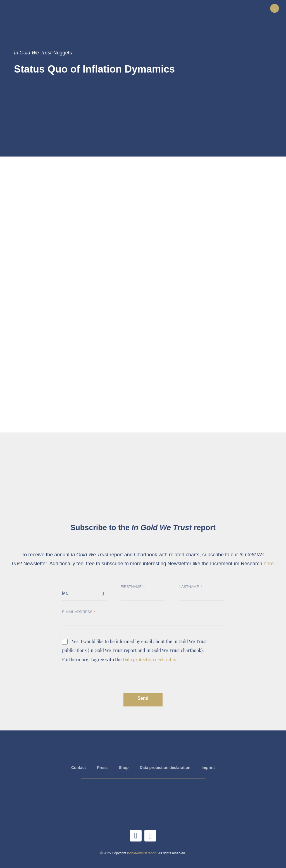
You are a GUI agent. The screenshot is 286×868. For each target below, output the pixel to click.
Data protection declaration (150, 659)
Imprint (208, 768)
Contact (78, 768)
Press (102, 768)
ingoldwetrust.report (142, 853)
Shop (124, 768)
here (269, 564)
